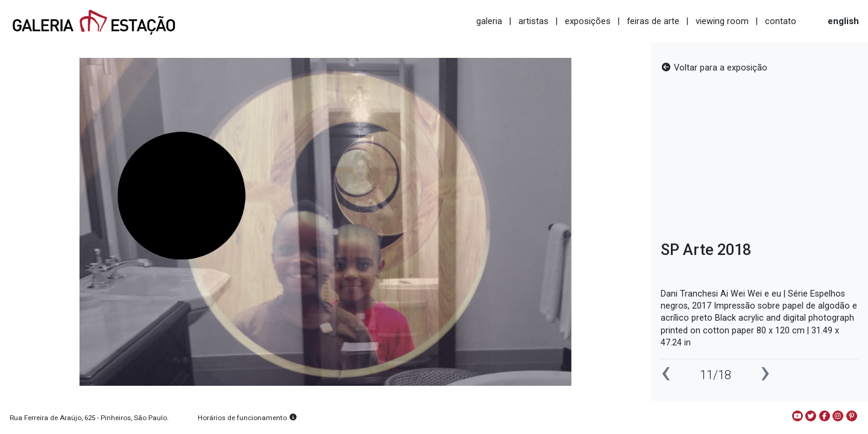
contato (781, 21)
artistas (533, 21)
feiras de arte (653, 21)
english (843, 21)
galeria (489, 21)
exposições (588, 21)
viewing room (722, 21)
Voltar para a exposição (714, 68)
